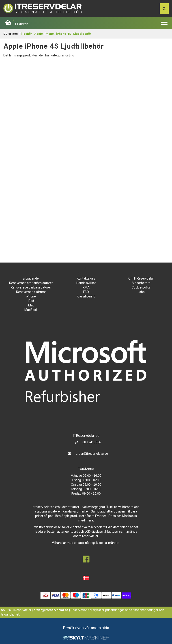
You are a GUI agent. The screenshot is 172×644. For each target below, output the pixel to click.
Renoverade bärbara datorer (31, 287)
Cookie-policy (141, 287)
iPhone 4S (63, 34)
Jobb (141, 292)
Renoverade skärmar (31, 292)
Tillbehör (25, 34)
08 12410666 (91, 442)
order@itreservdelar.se (92, 454)
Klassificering (86, 296)
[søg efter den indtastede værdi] (164, 9)
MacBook (31, 310)
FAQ (86, 292)
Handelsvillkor (86, 283)
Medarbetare (141, 283)
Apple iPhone (44, 34)
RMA (86, 287)
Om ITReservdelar (141, 278)
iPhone (31, 296)
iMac (31, 305)
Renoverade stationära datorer (31, 283)
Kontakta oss (86, 278)
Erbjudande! (31, 278)
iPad (31, 301)
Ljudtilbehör (82, 34)
